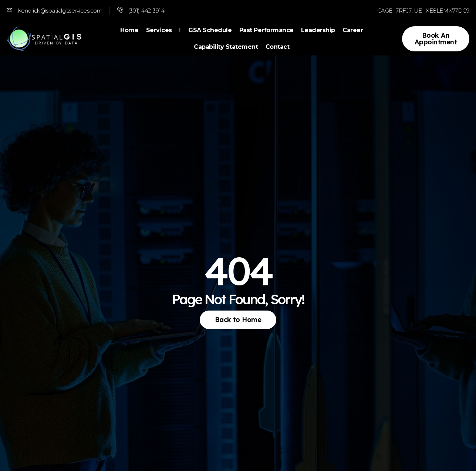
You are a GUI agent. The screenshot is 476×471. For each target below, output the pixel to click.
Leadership (318, 30)
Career (353, 30)
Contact (278, 47)
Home (130, 30)
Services (164, 30)
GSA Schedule (210, 30)
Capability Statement (226, 47)
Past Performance (266, 30)
